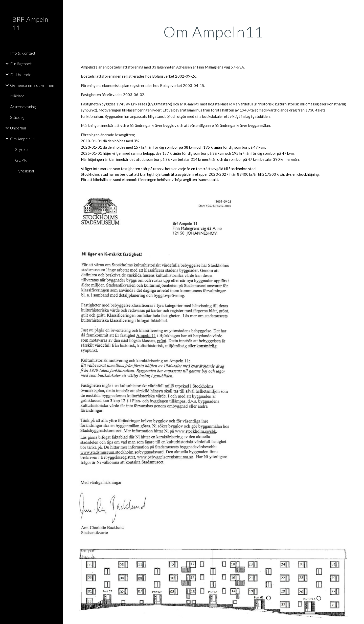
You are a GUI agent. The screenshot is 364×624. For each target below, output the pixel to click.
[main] (214, 32)
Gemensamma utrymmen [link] (32, 85)
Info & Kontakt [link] (23, 53)
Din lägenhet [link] (21, 64)
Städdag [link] (17, 117)
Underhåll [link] (18, 128)
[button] (358, 7)
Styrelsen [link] (23, 149)
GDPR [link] (21, 160)
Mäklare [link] (17, 96)
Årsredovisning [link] (23, 107)
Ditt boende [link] (21, 74)
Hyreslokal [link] (25, 171)
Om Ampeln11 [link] (23, 139)
